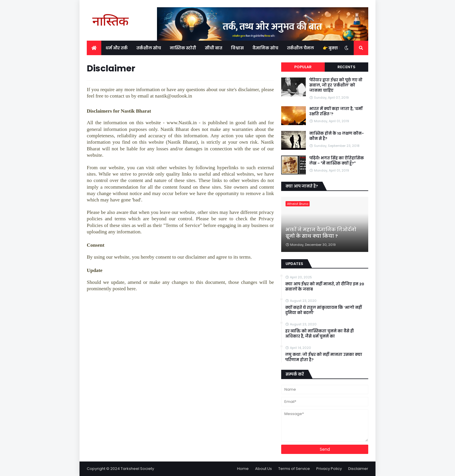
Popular (303, 67)
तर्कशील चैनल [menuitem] (300, 48)
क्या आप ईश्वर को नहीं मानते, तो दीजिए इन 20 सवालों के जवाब (325, 287)
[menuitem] (94, 48)
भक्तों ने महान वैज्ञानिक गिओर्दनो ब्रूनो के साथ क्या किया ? (321, 233)
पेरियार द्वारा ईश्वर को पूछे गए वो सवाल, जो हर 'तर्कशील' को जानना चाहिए (336, 85)
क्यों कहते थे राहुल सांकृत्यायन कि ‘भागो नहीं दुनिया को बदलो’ (324, 310)
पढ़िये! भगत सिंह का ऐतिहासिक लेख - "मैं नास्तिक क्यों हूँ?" (337, 161)
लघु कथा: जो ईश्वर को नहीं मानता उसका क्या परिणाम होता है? (324, 357)
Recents (346, 67)
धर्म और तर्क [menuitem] (117, 48)
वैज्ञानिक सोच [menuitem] (265, 48)
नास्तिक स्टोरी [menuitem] (183, 48)
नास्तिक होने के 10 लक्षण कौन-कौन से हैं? (337, 136)
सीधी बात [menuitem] (214, 48)
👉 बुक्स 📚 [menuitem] (333, 48)
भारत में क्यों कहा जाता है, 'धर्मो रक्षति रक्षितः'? (336, 111)
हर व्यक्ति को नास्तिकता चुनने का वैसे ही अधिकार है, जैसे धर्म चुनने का (319, 334)
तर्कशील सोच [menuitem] (149, 48)
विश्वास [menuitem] (237, 48)
